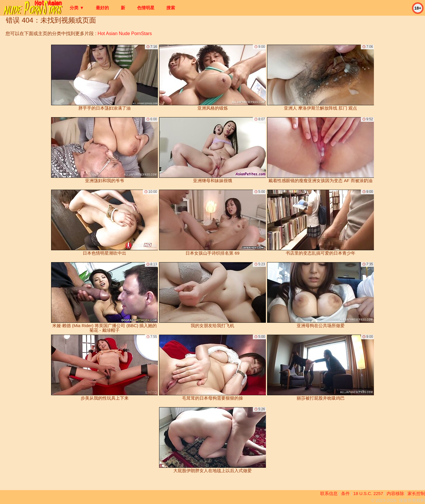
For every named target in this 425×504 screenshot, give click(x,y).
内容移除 (395, 493)
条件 (345, 493)
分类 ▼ (77, 8)
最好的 (102, 8)
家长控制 (416, 493)
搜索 (171, 8)
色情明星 (146, 8)
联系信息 (329, 493)
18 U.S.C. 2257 (368, 493)
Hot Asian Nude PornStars (125, 33)
